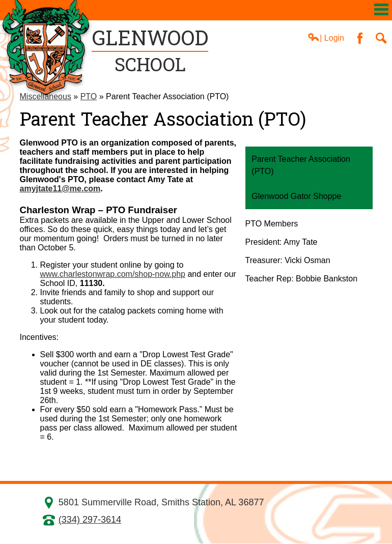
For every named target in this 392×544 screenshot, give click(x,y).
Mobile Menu (381, 9)
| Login (326, 37)
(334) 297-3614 (90, 520)
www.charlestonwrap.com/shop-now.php (113, 274)
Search (381, 38)
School (150, 50)
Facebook (360, 38)
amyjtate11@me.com (60, 189)
